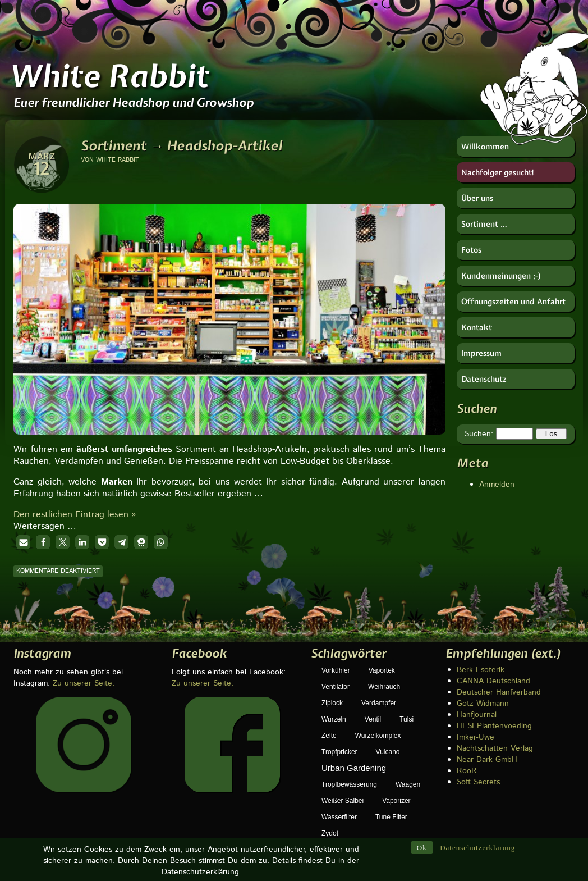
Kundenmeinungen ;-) (501, 276)
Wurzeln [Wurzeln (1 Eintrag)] (334, 719)
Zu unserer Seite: (84, 683)
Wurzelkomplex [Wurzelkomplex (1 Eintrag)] (378, 736)
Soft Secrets (478, 782)
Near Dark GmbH (487, 760)
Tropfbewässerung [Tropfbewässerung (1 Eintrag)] (349, 784)
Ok (422, 831)
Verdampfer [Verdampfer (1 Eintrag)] (379, 703)
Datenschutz (484, 379)
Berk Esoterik (481, 670)
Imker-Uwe (476, 737)
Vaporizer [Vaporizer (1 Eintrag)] (396, 801)
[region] (229, 300)
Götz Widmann (483, 704)
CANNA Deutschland (493, 681)
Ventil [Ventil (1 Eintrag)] (373, 719)
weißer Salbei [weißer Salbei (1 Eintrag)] (343, 801)
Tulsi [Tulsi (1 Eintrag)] (406, 719)
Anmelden (497, 485)
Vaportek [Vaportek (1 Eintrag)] (382, 670)
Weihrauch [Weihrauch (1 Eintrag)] (384, 687)
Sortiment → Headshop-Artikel (182, 145)
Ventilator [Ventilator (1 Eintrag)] (336, 687)
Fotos (471, 250)
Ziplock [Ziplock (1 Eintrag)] (332, 703)
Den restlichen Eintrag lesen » (75, 515)
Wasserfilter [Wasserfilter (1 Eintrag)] (339, 817)
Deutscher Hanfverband (499, 692)
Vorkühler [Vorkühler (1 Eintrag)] (336, 670)
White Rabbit (109, 76)
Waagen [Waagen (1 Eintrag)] (408, 784)
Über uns (477, 198)
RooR (467, 771)
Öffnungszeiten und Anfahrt (513, 302)
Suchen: (479, 434)
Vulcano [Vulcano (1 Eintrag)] (388, 752)
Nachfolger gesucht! (498, 172)
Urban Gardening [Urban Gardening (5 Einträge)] (354, 768)
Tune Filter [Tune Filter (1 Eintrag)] (391, 817)
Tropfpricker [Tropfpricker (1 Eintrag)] (339, 752)
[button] (23, 542)
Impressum (481, 353)
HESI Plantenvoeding (494, 726)
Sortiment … (484, 224)
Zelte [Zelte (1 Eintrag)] (329, 736)
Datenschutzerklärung (477, 831)
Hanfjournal (477, 715)
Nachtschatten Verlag (495, 748)
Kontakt (477, 327)
